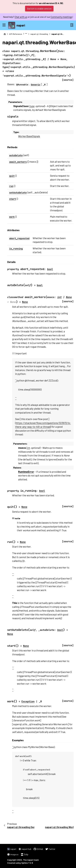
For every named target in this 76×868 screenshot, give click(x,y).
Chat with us (21, 17)
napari (21, 25)
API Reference (15, 34)
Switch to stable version (39, 9)
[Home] (5, 34)
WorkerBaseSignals (29, 136)
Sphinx (25, 863)
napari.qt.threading (39, 34)
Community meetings (61, 17)
